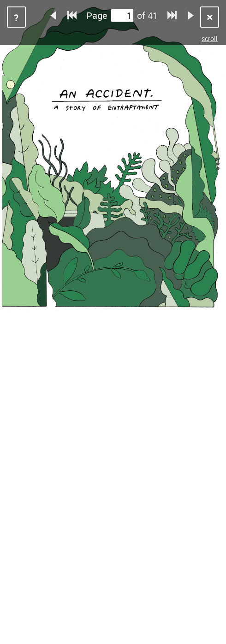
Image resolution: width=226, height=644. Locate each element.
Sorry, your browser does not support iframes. (113, 322)
